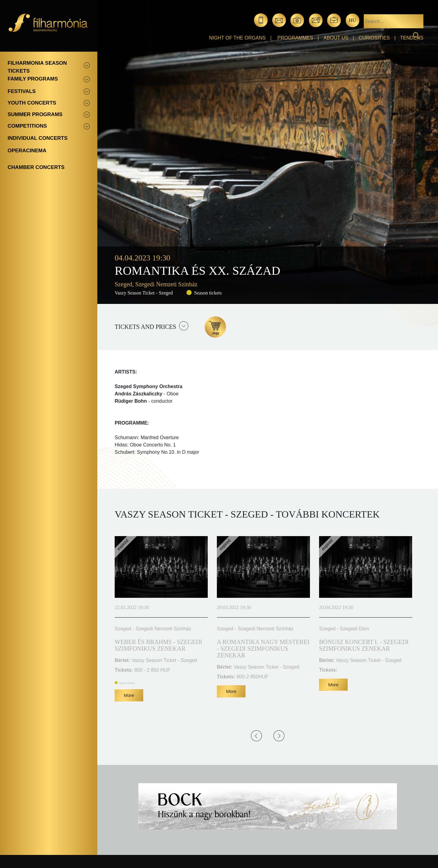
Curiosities (374, 38)
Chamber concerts (36, 167)
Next (279, 736)
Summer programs (35, 114)
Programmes (295, 38)
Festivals (22, 91)
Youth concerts (32, 103)
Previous (256, 736)
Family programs (33, 79)
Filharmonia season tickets (37, 67)
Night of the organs (237, 38)
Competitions (27, 126)
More (129, 695)
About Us (336, 38)
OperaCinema (27, 151)
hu (352, 20)
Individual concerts (38, 138)
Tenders (412, 38)
